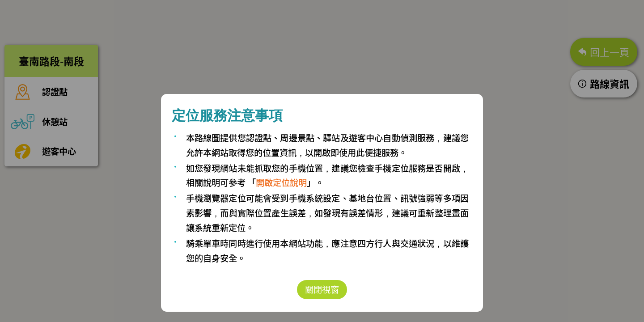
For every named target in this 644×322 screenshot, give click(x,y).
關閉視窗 (322, 289)
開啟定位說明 (281, 182)
